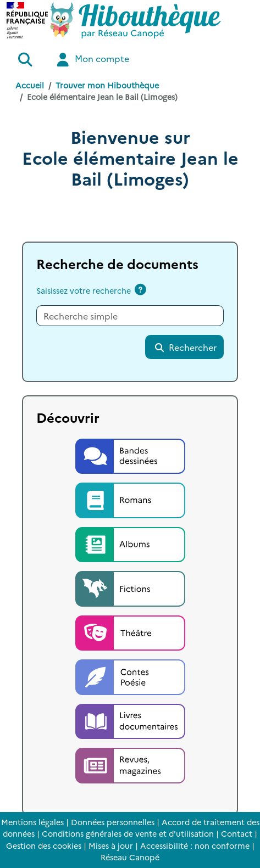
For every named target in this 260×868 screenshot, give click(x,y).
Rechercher (185, 347)
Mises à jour (111, 845)
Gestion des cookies (44, 845)
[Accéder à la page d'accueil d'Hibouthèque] (135, 20)
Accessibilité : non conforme (195, 845)
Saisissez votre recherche (84, 290)
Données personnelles (113, 822)
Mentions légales (32, 822)
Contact (237, 833)
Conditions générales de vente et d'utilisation (128, 833)
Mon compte (92, 60)
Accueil (30, 85)
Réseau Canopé (130, 857)
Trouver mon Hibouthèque (107, 85)
